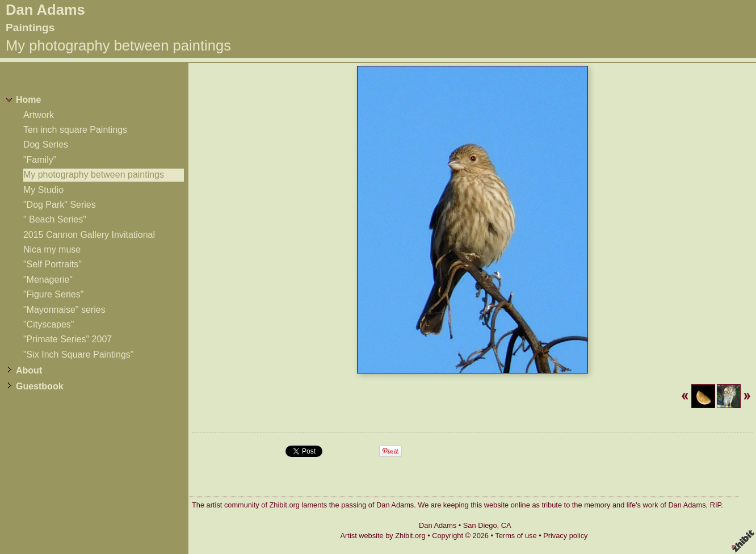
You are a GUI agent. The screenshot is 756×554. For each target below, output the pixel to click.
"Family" (40, 160)
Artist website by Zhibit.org (383, 536)
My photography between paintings (94, 175)
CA (506, 525)
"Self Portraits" (52, 264)
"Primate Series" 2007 (68, 339)
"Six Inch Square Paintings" (79, 354)
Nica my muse (52, 249)
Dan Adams (45, 10)
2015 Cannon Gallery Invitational (89, 235)
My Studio (43, 190)
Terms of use (516, 536)
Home (28, 100)
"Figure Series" (54, 294)
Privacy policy (565, 536)
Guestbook (40, 386)
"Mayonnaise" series (64, 310)
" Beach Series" (55, 219)
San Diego (480, 525)
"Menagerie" (48, 280)
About (29, 370)
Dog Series (46, 144)
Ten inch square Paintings (75, 130)
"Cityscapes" (49, 324)
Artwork (39, 115)
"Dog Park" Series (60, 205)
